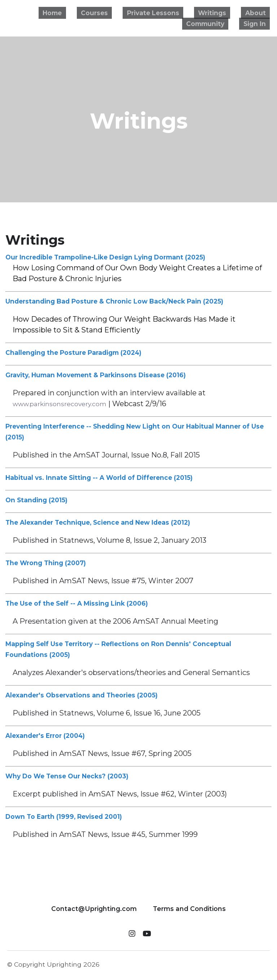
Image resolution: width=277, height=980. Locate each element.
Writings (221, 13)
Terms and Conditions (189, 907)
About (259, 13)
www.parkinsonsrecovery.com (66, 404)
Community (213, 23)
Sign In (257, 23)
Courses (114, 13)
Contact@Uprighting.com (94, 907)
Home (78, 13)
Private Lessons (167, 13)
